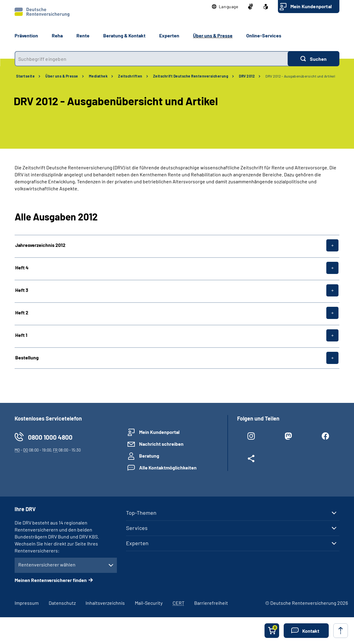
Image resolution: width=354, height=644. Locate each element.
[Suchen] (314, 59)
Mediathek (98, 76)
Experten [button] (169, 35)
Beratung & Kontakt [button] (124, 35)
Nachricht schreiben (161, 444)
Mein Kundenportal (311, 6)
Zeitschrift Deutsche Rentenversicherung (191, 76)
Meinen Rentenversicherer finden (51, 580)
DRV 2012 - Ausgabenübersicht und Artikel (300, 76)
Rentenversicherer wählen (47, 564)
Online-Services (264, 35)
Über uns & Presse (62, 76)
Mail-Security (149, 603)
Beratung (149, 456)
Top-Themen (141, 513)
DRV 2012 (247, 76)
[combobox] (151, 59)
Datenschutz (62, 603)
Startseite (25, 76)
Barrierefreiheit (211, 603)
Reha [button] (57, 35)
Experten (137, 543)
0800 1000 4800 (50, 437)
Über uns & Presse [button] (213, 35)
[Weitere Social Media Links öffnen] (251, 460)
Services (137, 528)
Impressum (27, 603)
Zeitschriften (130, 76)
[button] (225, 7)
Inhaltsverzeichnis (105, 603)
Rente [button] (83, 35)
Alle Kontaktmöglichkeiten (168, 467)
